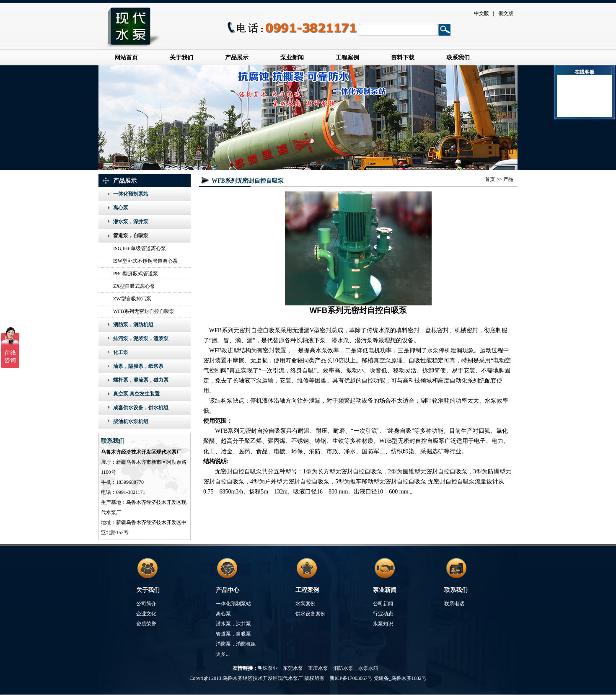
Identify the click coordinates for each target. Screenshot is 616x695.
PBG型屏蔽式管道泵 (136, 274)
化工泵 (121, 352)
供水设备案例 (311, 614)
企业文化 (146, 614)
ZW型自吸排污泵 (132, 299)
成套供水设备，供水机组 (141, 408)
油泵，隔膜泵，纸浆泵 (138, 366)
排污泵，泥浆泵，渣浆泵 (141, 338)
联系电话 (454, 604)
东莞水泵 (293, 668)
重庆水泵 (318, 668)
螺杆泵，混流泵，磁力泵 (141, 380)
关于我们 (181, 58)
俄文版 (506, 13)
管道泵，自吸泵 (131, 235)
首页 (490, 179)
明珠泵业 (268, 668)
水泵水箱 (368, 668)
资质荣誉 (146, 624)
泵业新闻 (292, 58)
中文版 (481, 13)
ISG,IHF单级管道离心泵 (140, 248)
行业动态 (383, 614)
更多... (223, 654)
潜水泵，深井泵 (131, 222)
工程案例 (347, 58)
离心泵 (121, 208)
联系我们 (458, 58)
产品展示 (237, 58)
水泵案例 (305, 604)
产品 (508, 179)
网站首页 (126, 58)
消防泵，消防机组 (133, 325)
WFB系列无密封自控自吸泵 (144, 311)
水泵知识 (383, 624)
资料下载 (403, 58)
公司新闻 (383, 604)
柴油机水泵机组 (131, 421)
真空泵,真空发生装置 (136, 394)
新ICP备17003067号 (351, 678)
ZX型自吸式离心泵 (134, 286)
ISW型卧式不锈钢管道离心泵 (145, 261)
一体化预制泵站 (131, 194)
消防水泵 (343, 668)
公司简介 (146, 604)
